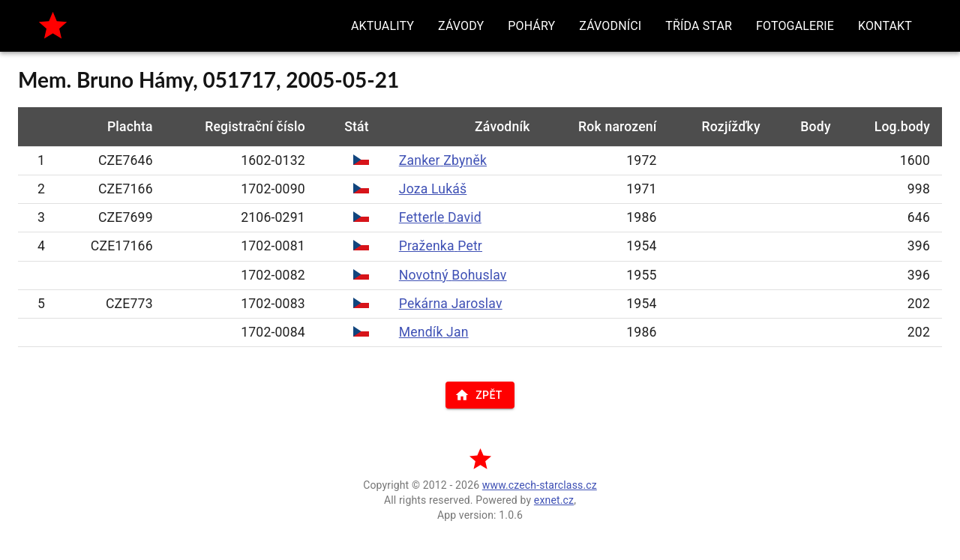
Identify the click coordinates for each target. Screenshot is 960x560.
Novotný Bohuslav (453, 275)
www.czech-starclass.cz (540, 485)
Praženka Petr (441, 246)
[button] (382, 26)
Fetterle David (440, 217)
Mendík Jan (434, 332)
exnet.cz (554, 500)
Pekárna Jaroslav (451, 304)
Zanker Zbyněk (443, 160)
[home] (53, 26)
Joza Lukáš (433, 189)
